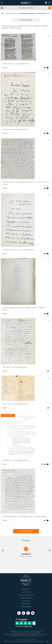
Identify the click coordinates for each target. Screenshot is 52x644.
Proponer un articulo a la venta (26, 595)
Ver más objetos (26, 531)
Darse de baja (26, 601)
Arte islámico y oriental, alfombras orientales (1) (22, 633)
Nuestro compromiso (26, 598)
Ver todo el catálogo (26, 8)
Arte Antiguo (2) (20, 631)
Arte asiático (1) (27, 631)
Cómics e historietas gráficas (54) (34, 634)
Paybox (42, 641)
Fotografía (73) (44, 634)
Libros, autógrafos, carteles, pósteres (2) (18, 636)
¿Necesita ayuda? (26, 592)
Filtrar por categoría (26, 20)
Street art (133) (39, 636)
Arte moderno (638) (36, 633)
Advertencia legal (26, 604)
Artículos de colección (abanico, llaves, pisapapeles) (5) (16, 634)
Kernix (46, 641)
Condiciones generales (26, 607)
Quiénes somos (26, 589)
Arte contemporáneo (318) (36, 631)
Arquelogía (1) (13, 631)
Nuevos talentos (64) (31, 636)
